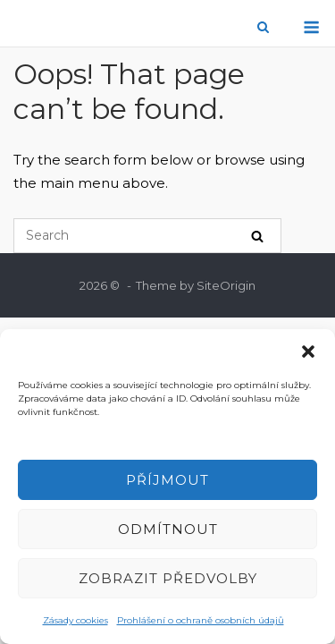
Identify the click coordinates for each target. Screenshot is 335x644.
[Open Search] (263, 28)
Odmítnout (168, 529)
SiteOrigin (226, 285)
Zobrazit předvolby (168, 578)
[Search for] (147, 236)
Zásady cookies (75, 620)
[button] (308, 352)
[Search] (257, 236)
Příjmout (167, 480)
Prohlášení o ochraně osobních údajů (201, 620)
